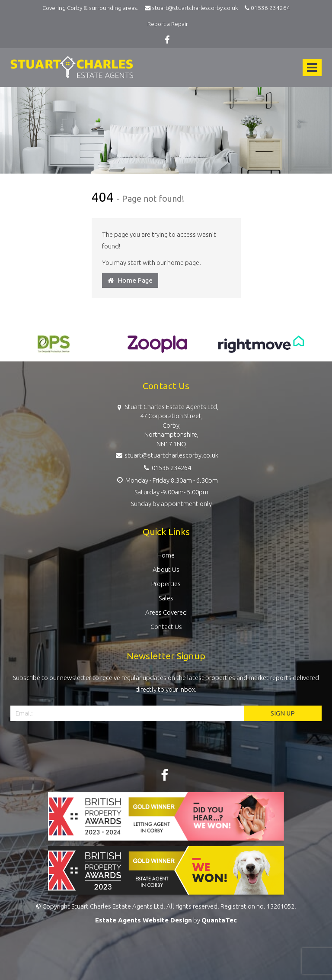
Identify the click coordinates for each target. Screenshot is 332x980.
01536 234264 (266, 8)
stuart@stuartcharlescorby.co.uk (193, 8)
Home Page (130, 280)
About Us (166, 569)
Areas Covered (166, 612)
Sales (166, 598)
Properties (166, 584)
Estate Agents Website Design (144, 920)
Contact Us (166, 627)
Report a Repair (168, 24)
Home (166, 555)
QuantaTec (219, 920)
